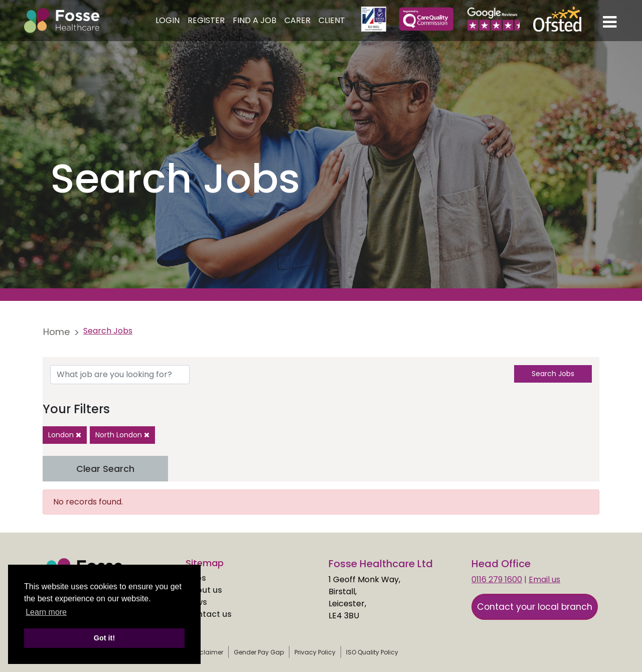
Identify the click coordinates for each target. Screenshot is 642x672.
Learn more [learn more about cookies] (46, 612)
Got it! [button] (104, 638)
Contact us (209, 614)
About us (204, 590)
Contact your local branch (535, 607)
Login (168, 20)
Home (56, 332)
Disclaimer (207, 652)
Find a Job (255, 20)
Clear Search (105, 469)
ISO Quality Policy (372, 652)
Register (206, 20)
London (65, 435)
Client (332, 20)
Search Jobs (553, 374)
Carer (297, 20)
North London (122, 435)
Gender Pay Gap (259, 652)
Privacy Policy (315, 652)
